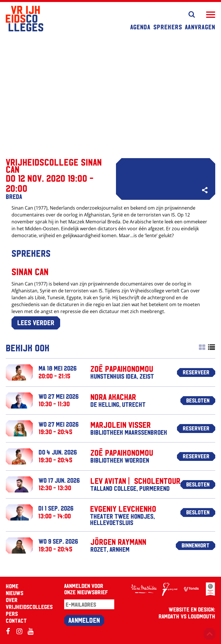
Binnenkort (196, 545)
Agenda (140, 27)
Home (12, 586)
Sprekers (168, 27)
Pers (12, 614)
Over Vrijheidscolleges (29, 603)
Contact (16, 620)
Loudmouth (202, 616)
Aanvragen (200, 27)
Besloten (198, 400)
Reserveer (196, 372)
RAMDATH (169, 616)
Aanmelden (84, 620)
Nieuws (15, 593)
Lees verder (36, 322)
